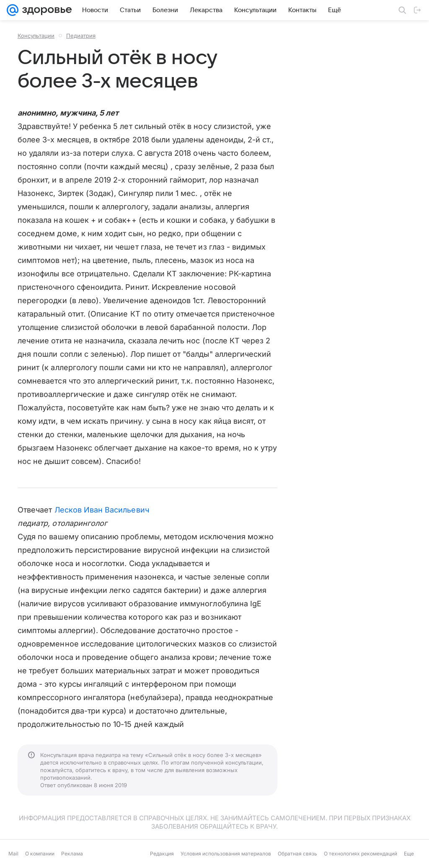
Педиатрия (81, 36)
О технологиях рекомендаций (361, 854)
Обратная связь (297, 854)
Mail (13, 854)
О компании (40, 854)
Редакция (162, 854)
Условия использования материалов (226, 854)
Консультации (36, 36)
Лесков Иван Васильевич (102, 510)
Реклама (72, 854)
